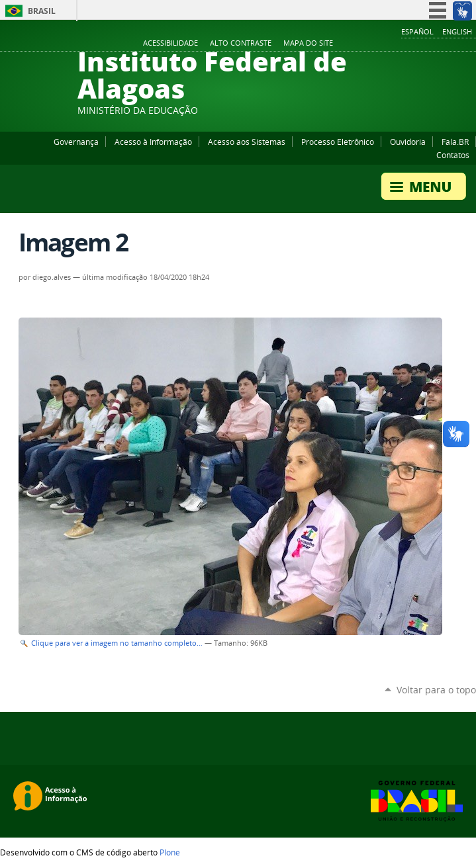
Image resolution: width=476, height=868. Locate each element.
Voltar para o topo (436, 690)
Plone (170, 852)
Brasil (42, 11)
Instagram (436, 44)
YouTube (420, 44)
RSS (469, 44)
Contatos (453, 155)
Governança (76, 142)
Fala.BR (455, 142)
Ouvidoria (408, 142)
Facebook (403, 44)
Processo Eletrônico (338, 142)
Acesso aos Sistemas (247, 142)
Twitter (453, 44)
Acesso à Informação (153, 142)
